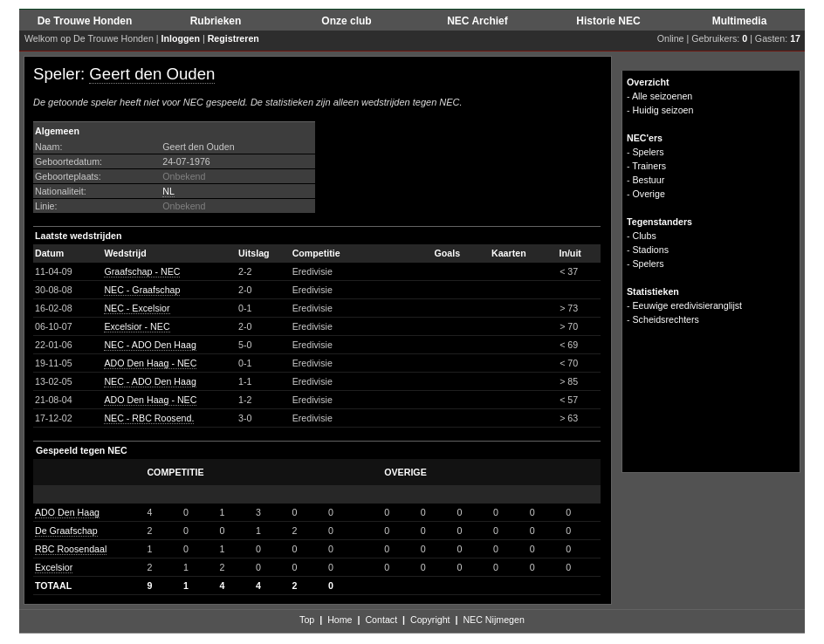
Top (307, 620)
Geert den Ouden (152, 74)
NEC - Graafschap (142, 290)
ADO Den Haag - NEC (150, 363)
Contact (381, 620)
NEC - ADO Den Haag (150, 345)
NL (168, 191)
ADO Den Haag (67, 512)
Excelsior (54, 567)
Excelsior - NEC (137, 326)
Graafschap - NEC (142, 271)
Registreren (233, 38)
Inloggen (181, 38)
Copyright (430, 620)
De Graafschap (66, 531)
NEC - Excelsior (137, 308)
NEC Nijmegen (493, 620)
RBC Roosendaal (71, 549)
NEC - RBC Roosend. (149, 418)
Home (340, 620)
